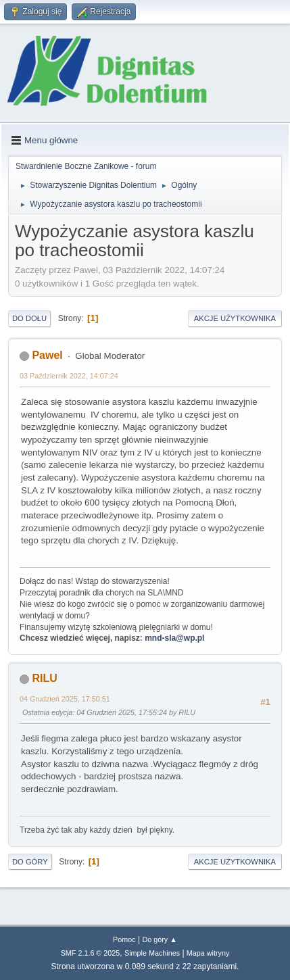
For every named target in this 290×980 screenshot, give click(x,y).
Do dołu (29, 318)
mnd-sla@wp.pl (174, 638)
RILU (44, 678)
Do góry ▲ (159, 939)
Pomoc (124, 939)
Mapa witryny (208, 953)
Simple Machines (152, 953)
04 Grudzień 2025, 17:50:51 (65, 699)
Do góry (30, 862)
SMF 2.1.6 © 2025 (91, 953)
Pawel (47, 355)
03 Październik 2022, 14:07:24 (69, 376)
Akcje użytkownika (235, 318)
